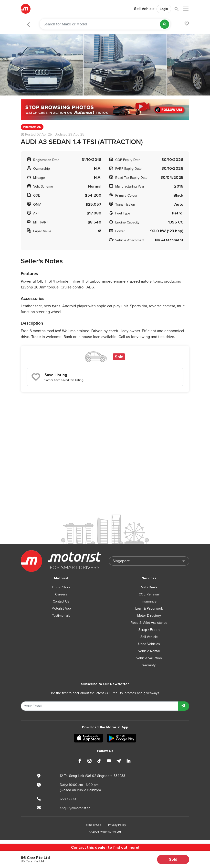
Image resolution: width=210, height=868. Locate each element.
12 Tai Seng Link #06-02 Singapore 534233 (93, 776)
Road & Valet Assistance (149, 623)
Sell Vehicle (144, 9)
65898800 (68, 799)
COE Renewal (149, 594)
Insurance (149, 601)
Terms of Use (93, 825)
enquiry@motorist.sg (75, 808)
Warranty (149, 665)
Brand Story (61, 587)
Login (164, 9)
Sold (173, 859)
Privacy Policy (117, 825)
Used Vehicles (149, 644)
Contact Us (61, 601)
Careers (61, 594)
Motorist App (61, 609)
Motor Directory (149, 616)
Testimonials (61, 616)
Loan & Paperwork (149, 609)
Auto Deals (149, 587)
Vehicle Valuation (149, 658)
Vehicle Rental (149, 651)
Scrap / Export (149, 630)
